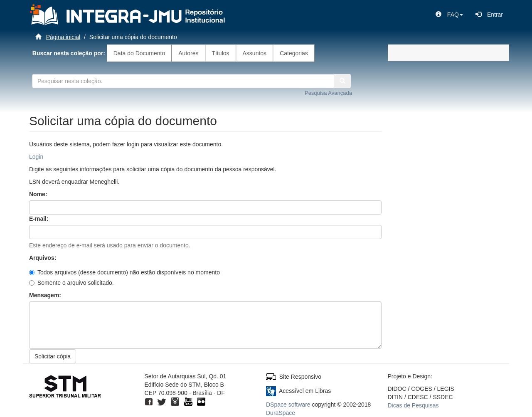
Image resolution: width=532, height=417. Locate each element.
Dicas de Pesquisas (413, 405)
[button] (449, 15)
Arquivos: (43, 258)
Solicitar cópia (53, 356)
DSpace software (288, 405)
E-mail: (40, 219)
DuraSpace (281, 413)
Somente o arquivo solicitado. (71, 283)
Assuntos (255, 53)
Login (36, 157)
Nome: (39, 194)
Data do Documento (139, 53)
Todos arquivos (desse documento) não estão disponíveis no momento (124, 272)
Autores (188, 53)
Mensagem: (46, 295)
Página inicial (63, 37)
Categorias (294, 53)
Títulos (221, 53)
